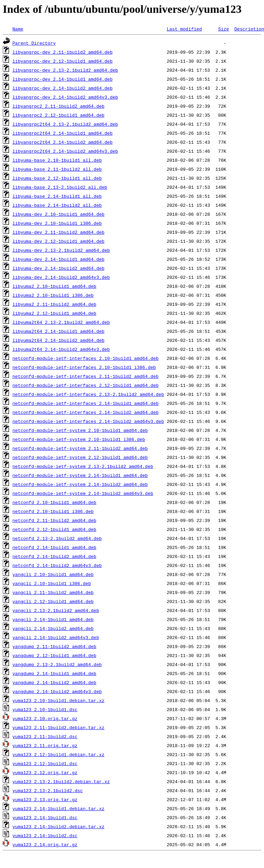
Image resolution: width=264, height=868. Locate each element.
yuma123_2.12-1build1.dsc (45, 763)
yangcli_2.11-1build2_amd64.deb (53, 592)
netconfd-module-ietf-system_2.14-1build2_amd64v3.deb (83, 493)
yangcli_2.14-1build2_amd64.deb (53, 628)
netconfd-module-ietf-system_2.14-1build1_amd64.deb (80, 475)
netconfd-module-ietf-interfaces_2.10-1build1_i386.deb (84, 367)
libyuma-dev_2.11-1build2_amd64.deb (58, 232)
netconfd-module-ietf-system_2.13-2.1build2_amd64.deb (83, 466)
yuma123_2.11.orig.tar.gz (45, 745)
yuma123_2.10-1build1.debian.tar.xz (58, 700)
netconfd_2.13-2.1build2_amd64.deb (57, 538)
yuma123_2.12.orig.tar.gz (45, 772)
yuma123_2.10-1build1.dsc (45, 709)
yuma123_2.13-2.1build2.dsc (48, 790)
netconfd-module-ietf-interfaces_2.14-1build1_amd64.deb (86, 403)
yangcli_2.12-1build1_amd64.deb (53, 601)
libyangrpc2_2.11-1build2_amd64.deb (58, 106)
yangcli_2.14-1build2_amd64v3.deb (56, 637)
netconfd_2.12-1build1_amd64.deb (54, 529)
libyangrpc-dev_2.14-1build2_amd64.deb (63, 88)
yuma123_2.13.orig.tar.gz (45, 799)
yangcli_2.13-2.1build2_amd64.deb (56, 610)
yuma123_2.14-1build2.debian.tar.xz (58, 826)
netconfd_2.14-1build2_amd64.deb (54, 556)
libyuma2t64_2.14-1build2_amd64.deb (58, 340)
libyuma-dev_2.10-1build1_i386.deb (57, 223)
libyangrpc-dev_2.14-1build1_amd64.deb (63, 79)
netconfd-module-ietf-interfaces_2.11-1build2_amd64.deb (86, 376)
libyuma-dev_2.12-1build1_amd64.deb (58, 241)
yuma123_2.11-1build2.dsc (45, 736)
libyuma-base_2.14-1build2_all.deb (57, 205)
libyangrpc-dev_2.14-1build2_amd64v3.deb (65, 97)
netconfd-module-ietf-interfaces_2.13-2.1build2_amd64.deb (88, 394)
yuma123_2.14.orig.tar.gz (45, 844)
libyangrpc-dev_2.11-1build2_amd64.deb (63, 52)
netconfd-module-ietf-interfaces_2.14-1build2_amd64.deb (86, 412)
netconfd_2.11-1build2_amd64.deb (54, 520)
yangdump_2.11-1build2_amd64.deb (54, 646)
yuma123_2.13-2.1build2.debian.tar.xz (61, 781)
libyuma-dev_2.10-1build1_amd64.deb (58, 214)
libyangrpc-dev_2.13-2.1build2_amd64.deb (65, 70)
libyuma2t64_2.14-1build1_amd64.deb (58, 331)
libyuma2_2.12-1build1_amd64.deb (54, 313)
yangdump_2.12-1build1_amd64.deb (54, 655)
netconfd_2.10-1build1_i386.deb (53, 511)
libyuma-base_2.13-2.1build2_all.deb (60, 187)
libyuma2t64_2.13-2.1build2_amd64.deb (61, 322)
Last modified (184, 29)
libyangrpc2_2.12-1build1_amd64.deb (58, 115)
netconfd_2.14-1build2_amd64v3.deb (57, 565)
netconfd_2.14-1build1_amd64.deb (54, 547)
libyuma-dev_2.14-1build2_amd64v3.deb (61, 277)
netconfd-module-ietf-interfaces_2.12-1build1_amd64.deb (86, 385)
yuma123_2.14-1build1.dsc (45, 817)
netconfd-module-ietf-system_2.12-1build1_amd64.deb (80, 457)
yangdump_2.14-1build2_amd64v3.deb (57, 691)
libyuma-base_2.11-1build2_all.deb (57, 169)
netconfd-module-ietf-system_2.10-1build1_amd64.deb (80, 430)
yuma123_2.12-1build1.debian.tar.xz (58, 754)
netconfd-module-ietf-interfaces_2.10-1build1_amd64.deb (86, 358)
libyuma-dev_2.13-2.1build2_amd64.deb (61, 250)
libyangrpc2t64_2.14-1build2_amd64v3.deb (65, 151)
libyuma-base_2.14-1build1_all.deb (57, 196)
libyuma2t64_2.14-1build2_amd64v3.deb (61, 349)
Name (18, 29)
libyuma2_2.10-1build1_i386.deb (53, 295)
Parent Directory (34, 43)
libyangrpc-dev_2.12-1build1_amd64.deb (63, 61)
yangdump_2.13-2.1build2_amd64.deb (57, 664)
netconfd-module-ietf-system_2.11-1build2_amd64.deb (80, 448)
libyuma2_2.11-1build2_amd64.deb (54, 304)
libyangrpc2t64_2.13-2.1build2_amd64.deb (65, 124)
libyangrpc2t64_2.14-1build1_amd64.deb (63, 133)
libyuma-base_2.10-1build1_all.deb (57, 160)
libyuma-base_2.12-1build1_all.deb (57, 178)
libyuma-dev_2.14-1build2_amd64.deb (58, 268)
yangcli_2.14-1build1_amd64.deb (53, 619)
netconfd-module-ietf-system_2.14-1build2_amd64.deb (80, 484)
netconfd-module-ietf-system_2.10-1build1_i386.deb (79, 439)
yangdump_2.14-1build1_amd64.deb (54, 673)
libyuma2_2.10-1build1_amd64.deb (54, 286)
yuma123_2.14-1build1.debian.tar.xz (58, 808)
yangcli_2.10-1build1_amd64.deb (53, 574)
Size (224, 29)
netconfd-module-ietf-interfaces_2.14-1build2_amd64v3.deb (88, 421)
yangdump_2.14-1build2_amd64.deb (54, 682)
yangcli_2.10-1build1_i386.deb (52, 583)
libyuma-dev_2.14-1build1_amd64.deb (58, 259)
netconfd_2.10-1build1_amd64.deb (54, 502)
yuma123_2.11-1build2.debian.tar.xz (58, 727)
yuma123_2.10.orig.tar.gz (45, 718)
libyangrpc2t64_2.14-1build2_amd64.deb (63, 142)
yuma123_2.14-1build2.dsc (45, 835)
